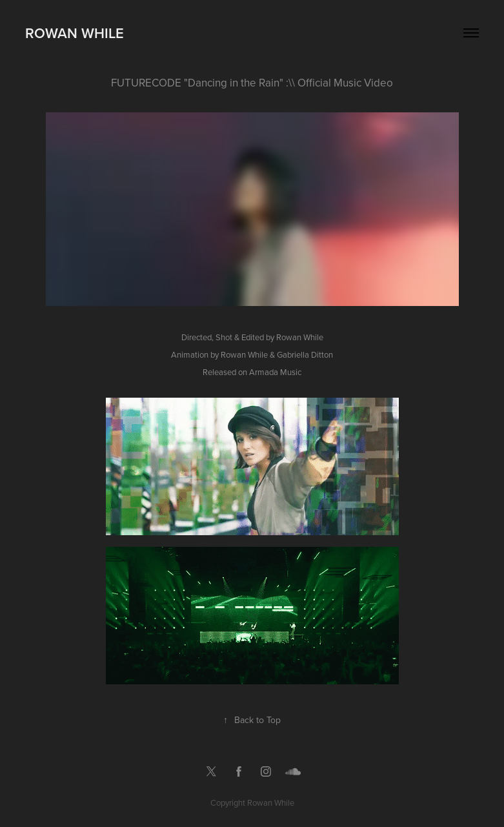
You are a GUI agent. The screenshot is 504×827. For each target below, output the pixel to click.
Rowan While (75, 33)
